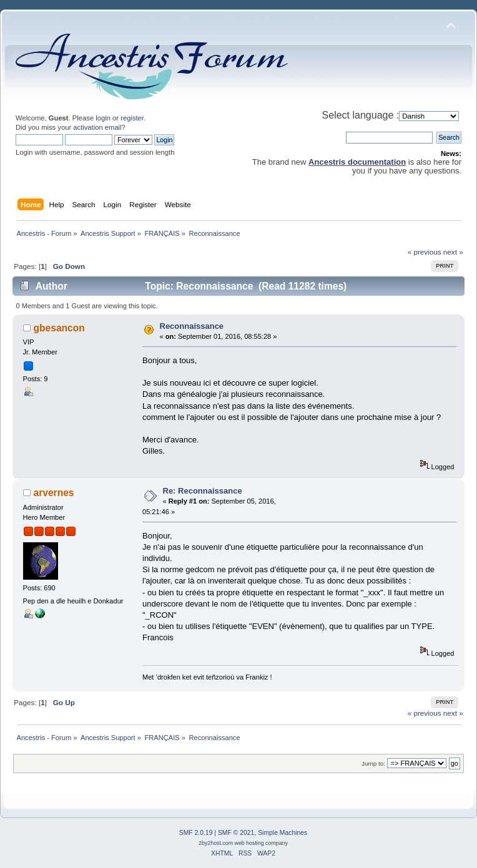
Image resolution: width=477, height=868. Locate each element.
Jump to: (373, 763)
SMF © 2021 (236, 833)
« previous (425, 252)
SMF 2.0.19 (196, 833)
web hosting (249, 843)
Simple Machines (283, 833)
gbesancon (59, 328)
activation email (97, 127)
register (132, 118)
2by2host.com (216, 843)
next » (453, 252)
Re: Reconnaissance (203, 491)
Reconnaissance (192, 326)
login (103, 118)
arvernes (54, 493)
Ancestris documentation (357, 162)
